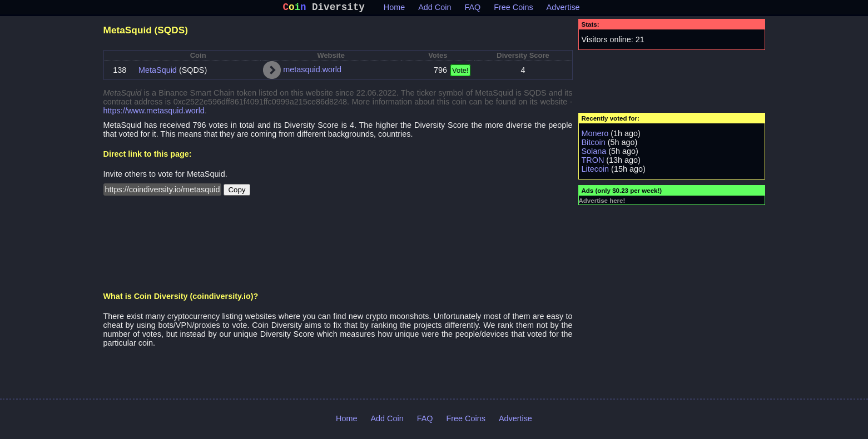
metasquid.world (312, 72)
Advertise (563, 9)
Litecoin (596, 171)
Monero (595, 136)
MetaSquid (158, 72)
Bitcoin (594, 144)
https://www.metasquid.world (154, 113)
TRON (593, 162)
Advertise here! (602, 203)
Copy (237, 192)
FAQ (472, 9)
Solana (594, 153)
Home (394, 9)
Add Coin (435, 9)
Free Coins (513, 9)
